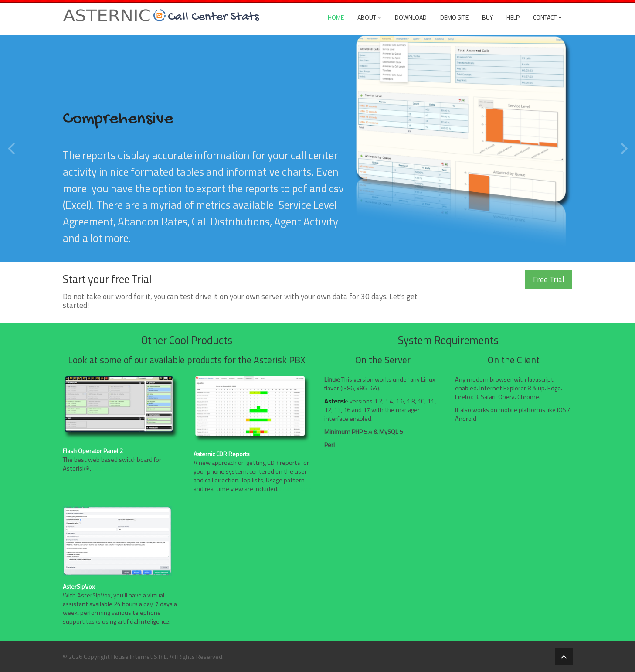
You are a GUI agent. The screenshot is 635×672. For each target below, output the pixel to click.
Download (411, 17)
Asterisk (336, 401)
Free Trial (548, 279)
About (369, 17)
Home (336, 17)
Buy (487, 17)
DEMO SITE (454, 17)
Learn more (108, 468)
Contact (547, 17)
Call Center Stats (213, 16)
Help (513, 17)
